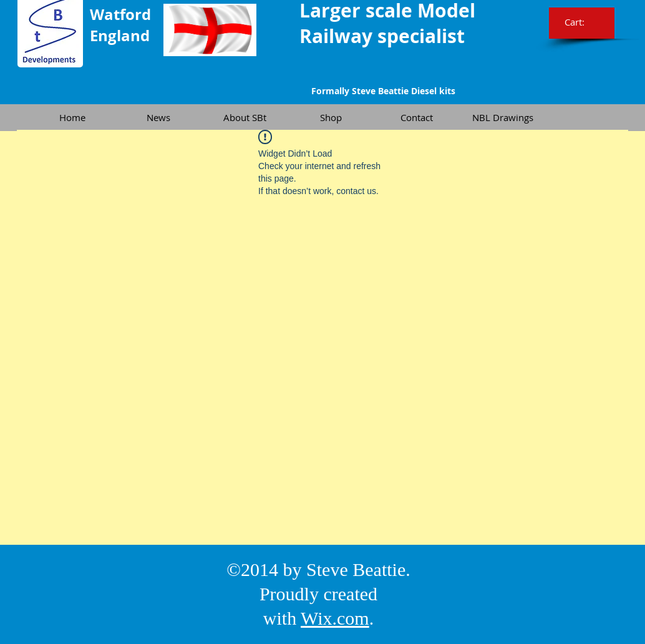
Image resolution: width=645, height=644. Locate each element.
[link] (583, 22)
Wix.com (335, 618)
